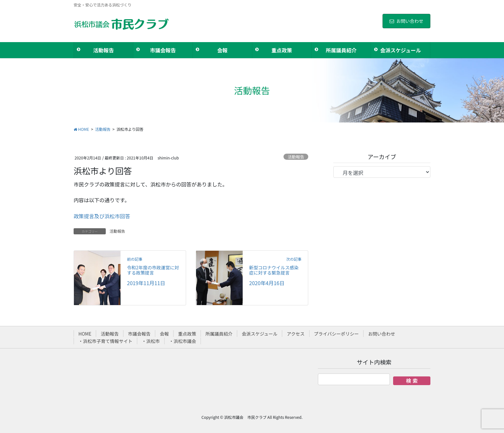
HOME (85, 334)
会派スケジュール (260, 334)
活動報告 (296, 157)
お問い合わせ (406, 21)
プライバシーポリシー (337, 334)
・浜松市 (151, 341)
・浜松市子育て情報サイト (105, 341)
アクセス (296, 334)
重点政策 (187, 334)
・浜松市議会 (183, 341)
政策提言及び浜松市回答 (102, 216)
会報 (164, 334)
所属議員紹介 (219, 334)
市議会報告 (139, 334)
